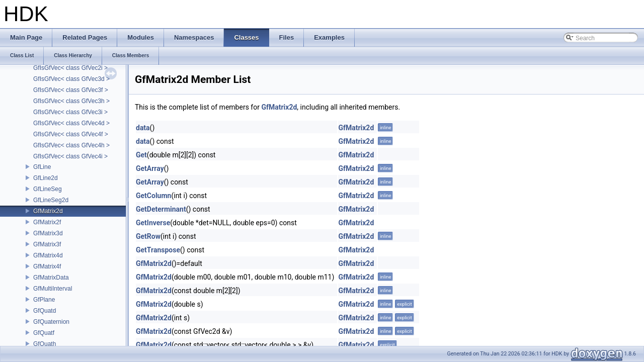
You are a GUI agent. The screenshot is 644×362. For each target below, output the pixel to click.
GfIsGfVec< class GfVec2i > (70, 68)
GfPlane (44, 300)
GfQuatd (45, 311)
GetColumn (153, 196)
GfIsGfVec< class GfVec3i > (70, 112)
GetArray (150, 168)
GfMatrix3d (48, 233)
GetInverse (153, 223)
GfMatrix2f (47, 222)
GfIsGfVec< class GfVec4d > (71, 123)
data (143, 128)
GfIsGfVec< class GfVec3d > (71, 79)
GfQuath (45, 344)
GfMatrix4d (48, 255)
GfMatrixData (51, 278)
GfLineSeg (48, 189)
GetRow (148, 236)
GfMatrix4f (47, 266)
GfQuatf (44, 333)
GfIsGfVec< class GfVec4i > (70, 156)
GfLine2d (46, 178)
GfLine (42, 167)
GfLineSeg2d (51, 200)
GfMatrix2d (48, 211)
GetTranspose (158, 250)
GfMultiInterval (53, 289)
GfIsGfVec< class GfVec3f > (71, 90)
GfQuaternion (51, 322)
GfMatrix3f (47, 244)
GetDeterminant (161, 209)
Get (141, 155)
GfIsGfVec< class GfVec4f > (71, 134)
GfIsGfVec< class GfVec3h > (71, 101)
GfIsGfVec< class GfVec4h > (71, 145)
